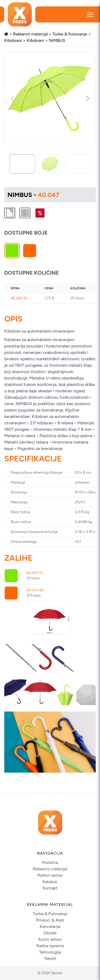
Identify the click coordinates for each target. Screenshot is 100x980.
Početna (50, 862)
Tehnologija (50, 952)
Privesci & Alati (50, 920)
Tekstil (50, 959)
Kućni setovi (50, 939)
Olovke (50, 933)
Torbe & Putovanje (70, 34)
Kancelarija (50, 926)
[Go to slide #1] (22, 164)
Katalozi (50, 882)
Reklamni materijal (30, 34)
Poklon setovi (50, 875)
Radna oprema (50, 946)
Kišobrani (13, 40)
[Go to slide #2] (50, 164)
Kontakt (50, 888)
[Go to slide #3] (78, 164)
